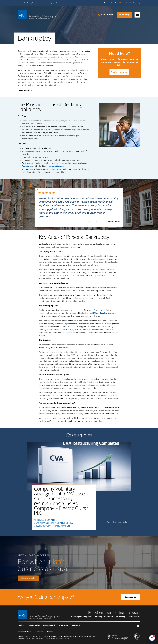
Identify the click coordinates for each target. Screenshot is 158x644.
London (21, 625)
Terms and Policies (24, 632)
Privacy (50, 632)
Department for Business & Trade (79, 324)
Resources (39, 632)
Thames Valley (34, 625)
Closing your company (81, 616)
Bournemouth (49, 625)
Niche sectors (134, 616)
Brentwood (64, 625)
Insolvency (121, 616)
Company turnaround (103, 616)
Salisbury (76, 625)
